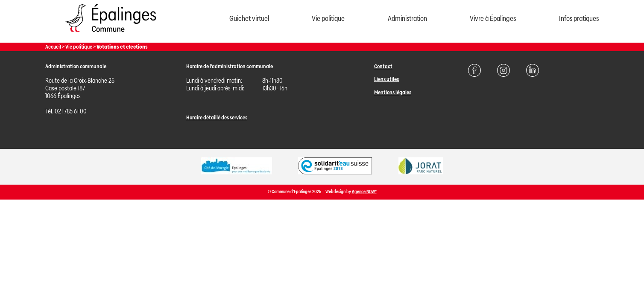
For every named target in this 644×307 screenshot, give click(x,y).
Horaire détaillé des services (217, 117)
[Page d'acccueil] (111, 34)
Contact (383, 66)
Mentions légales (393, 92)
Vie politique (328, 19)
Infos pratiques (579, 19)
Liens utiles (386, 79)
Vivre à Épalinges (493, 19)
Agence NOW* (364, 192)
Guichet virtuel (249, 19)
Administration (407, 19)
